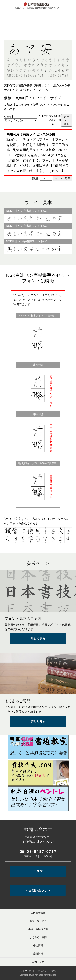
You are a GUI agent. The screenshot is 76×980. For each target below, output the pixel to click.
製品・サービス (38, 921)
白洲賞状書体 (38, 913)
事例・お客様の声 (38, 929)
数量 (35, 178)
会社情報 (38, 946)
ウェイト (9, 117)
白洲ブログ (38, 962)
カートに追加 (66, 120)
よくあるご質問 (38, 937)
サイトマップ (25, 971)
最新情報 (38, 954)
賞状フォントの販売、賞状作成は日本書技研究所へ (38, 8)
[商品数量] (54, 124)
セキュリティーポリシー (48, 971)
